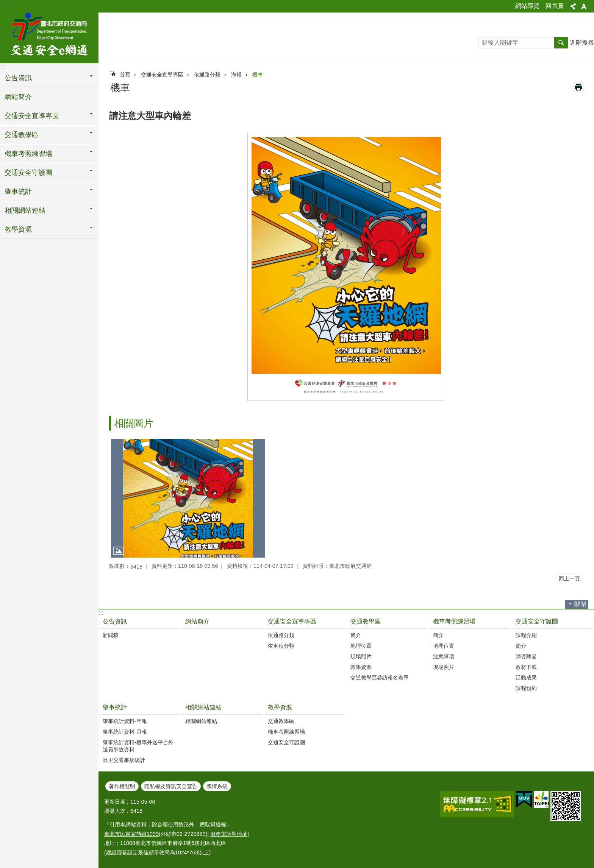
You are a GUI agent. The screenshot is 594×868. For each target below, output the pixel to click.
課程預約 (526, 688)
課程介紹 (526, 635)
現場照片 (361, 656)
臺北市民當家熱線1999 (131, 834)
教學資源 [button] (18, 229)
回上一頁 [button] (569, 578)
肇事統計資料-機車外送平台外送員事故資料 (138, 746)
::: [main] (112, 72)
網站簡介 (18, 97)
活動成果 (526, 678)
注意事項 (444, 656)
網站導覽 (527, 6)
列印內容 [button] (578, 87)
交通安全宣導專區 (162, 75)
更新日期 (115, 802)
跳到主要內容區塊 (4, 4)
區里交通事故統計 (124, 760)
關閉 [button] (580, 604)
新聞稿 (111, 635)
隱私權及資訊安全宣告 (171, 786)
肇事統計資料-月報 (125, 732)
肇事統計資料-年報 (125, 721)
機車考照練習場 (454, 621)
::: (8, 4)
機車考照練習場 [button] (28, 154)
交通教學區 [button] (22, 135)
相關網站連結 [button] (25, 210)
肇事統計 (115, 707)
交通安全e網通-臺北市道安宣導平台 (49, 37)
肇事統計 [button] (18, 192)
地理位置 (361, 646)
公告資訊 (115, 621)
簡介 (356, 635)
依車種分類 (281, 646)
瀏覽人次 (115, 811)
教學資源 (361, 667)
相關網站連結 (203, 707)
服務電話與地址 (229, 834)
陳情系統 (217, 786)
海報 (236, 75)
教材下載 (526, 667)
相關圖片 (134, 423)
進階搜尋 (582, 43)
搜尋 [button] (561, 43)
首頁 (125, 75)
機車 (258, 75)
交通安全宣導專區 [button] (32, 116)
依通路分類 (207, 75)
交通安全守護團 (537, 621)
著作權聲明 (122, 786)
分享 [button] (573, 6)
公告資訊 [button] (18, 78)
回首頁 (555, 6)
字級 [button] (584, 6)
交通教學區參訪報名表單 (380, 678)
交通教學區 (366, 621)
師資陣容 (526, 656)
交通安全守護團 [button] (28, 173)
